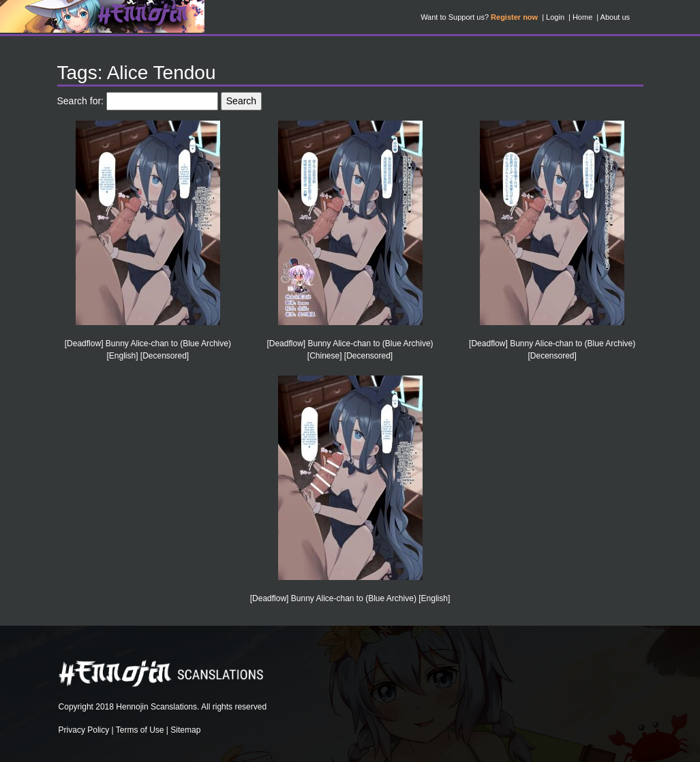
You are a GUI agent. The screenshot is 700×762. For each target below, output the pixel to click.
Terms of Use (140, 730)
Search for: (80, 101)
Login (555, 17)
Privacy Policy (84, 730)
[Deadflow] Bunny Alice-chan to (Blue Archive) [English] (350, 598)
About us (615, 17)
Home (582, 17)
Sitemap (185, 730)
